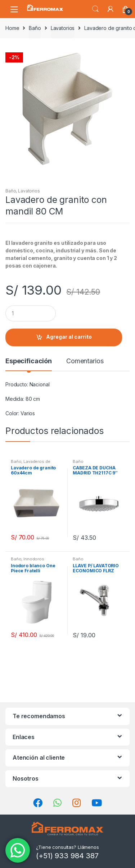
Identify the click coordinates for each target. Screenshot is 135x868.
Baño (35, 28)
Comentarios (85, 361)
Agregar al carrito (69, 337)
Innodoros (34, 559)
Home (12, 28)
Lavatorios (63, 28)
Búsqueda (95, 9)
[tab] (29, 364)
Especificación (29, 361)
